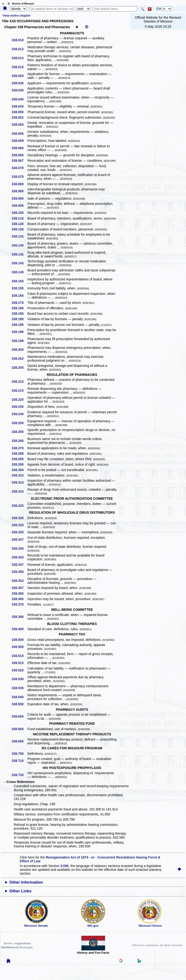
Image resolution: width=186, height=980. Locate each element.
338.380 (19, 617)
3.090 (64, 866)
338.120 (19, 224)
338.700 (19, 754)
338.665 (19, 741)
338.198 (19, 341)
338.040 (19, 99)
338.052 (19, 117)
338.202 (19, 359)
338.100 (19, 213)
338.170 (19, 303)
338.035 (19, 90)
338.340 (19, 548)
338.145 (19, 272)
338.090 (19, 198)
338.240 (19, 414)
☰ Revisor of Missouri (20, 4)
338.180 (19, 308)
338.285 (19, 459)
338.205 (19, 368)
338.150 (19, 281)
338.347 (19, 565)
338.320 (19, 506)
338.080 (19, 184)
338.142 (19, 254)
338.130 (19, 229)
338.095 (19, 206)
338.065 (19, 155)
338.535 (19, 688)
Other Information (26, 882)
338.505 (19, 647)
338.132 (19, 236)
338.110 (19, 218)
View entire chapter (16, 16)
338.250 (19, 423)
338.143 (19, 263)
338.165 (19, 296)
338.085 (19, 191)
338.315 (19, 491)
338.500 (19, 640)
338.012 (19, 49)
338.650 (19, 729)
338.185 (19, 314)
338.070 (19, 168)
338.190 (19, 319)
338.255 (19, 432)
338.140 (19, 245)
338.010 (19, 40)
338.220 (19, 400)
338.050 (19, 112)
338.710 (19, 761)
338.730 (19, 775)
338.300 (19, 470)
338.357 (19, 588)
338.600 (19, 716)
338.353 (19, 581)
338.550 (19, 704)
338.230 (19, 407)
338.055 (19, 125)
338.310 (19, 475)
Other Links (20, 891)
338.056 (19, 134)
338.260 (19, 441)
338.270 (19, 448)
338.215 (19, 391)
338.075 (19, 177)
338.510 (19, 656)
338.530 (19, 679)
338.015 (19, 67)
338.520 (19, 670)
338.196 (19, 332)
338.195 (19, 325)
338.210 (19, 382)
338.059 (19, 141)
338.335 (19, 532)
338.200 (19, 350)
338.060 (19, 148)
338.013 (19, 58)
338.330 (19, 518)
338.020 (19, 76)
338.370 (19, 604)
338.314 (19, 482)
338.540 (19, 697)
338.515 (19, 663)
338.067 (19, 161)
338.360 (19, 593)
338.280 (19, 454)
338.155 (19, 288)
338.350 (19, 572)
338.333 (19, 525)
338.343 (19, 557)
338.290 (19, 464)
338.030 (19, 83)
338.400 (19, 629)
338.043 (19, 106)
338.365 (19, 599)
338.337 (19, 539)
